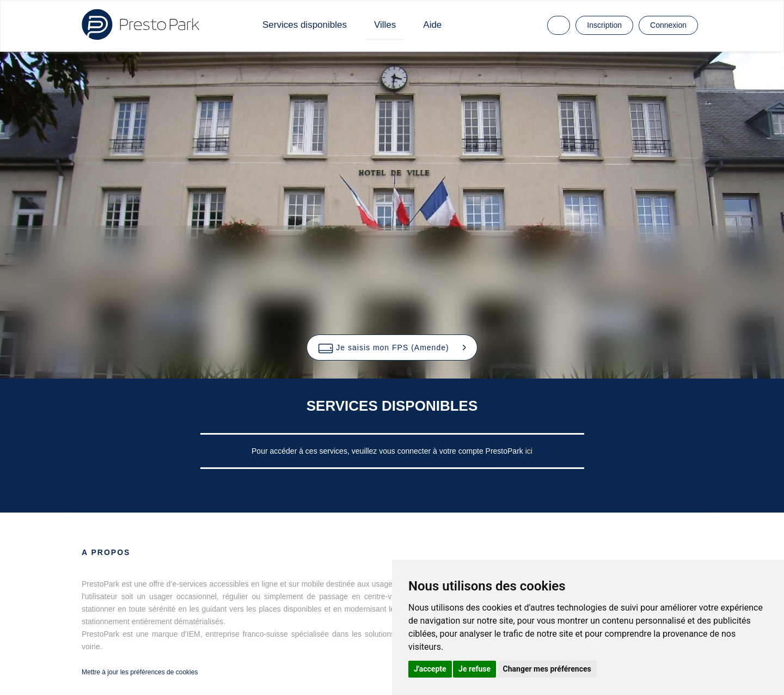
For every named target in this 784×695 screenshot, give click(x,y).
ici (529, 451)
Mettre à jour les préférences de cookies (140, 672)
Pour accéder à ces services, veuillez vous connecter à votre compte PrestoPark (388, 451)
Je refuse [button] (474, 669)
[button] (392, 347)
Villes (385, 25)
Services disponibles (305, 25)
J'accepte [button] (430, 669)
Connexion (668, 25)
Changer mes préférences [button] (547, 669)
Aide (432, 25)
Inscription (604, 25)
